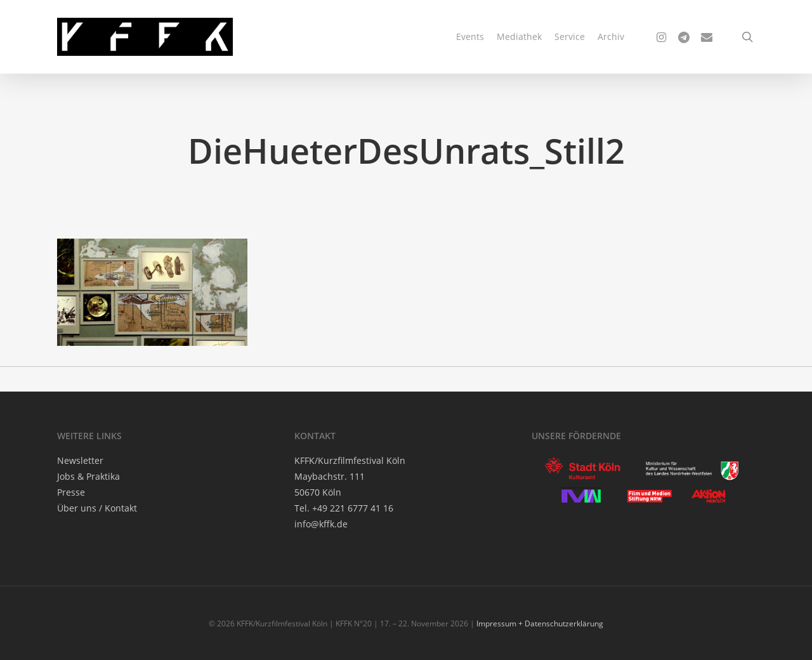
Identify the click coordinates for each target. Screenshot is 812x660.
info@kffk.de (321, 524)
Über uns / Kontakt (97, 508)
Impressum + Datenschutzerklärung (540, 624)
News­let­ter (80, 460)
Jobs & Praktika (88, 476)
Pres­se (71, 492)
